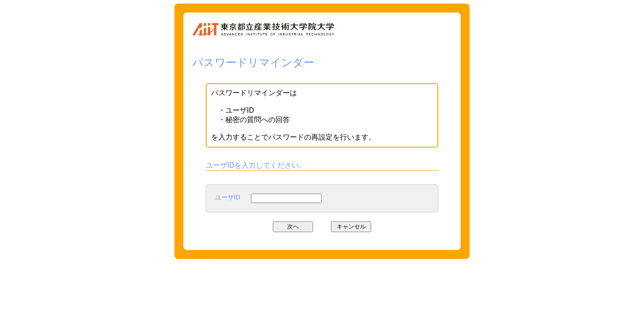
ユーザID (228, 197)
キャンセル (351, 227)
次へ (293, 227)
